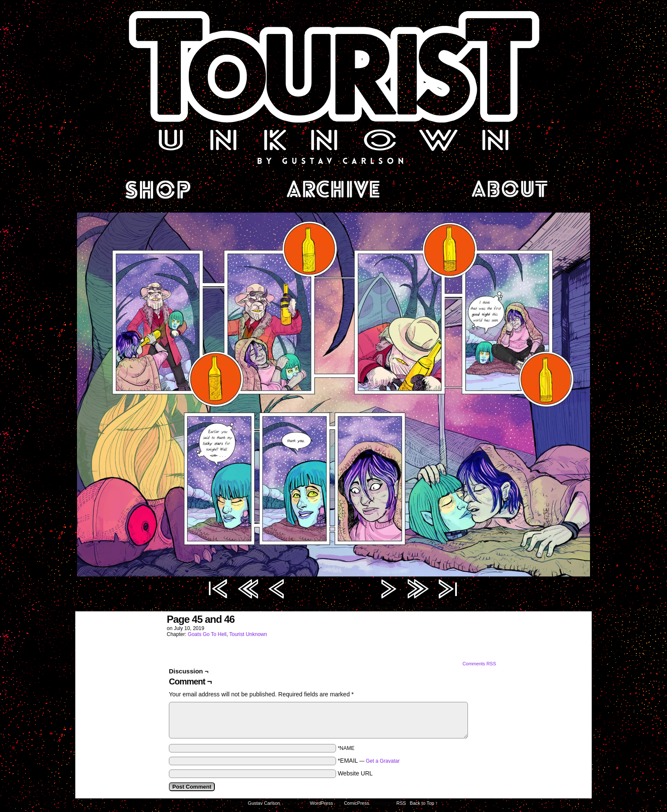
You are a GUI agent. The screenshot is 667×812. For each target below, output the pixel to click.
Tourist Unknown (333, 87)
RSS (401, 803)
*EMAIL (369, 761)
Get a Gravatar (383, 761)
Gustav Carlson (264, 803)
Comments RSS (479, 664)
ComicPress (356, 803)
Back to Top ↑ (424, 803)
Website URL (355, 773)
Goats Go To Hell (207, 634)
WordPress (322, 803)
